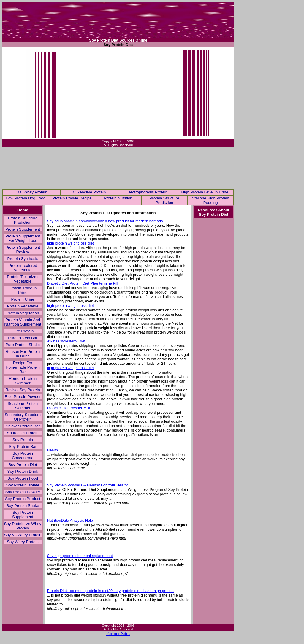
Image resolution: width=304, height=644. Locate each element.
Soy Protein (23, 440)
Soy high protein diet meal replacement (80, 556)
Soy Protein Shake (23, 506)
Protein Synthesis (23, 259)
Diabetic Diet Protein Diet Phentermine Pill (83, 283)
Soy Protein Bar (23, 446)
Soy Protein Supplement (23, 515)
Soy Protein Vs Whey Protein (23, 526)
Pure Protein (23, 331)
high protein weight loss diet (70, 243)
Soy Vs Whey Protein (23, 535)
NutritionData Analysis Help (70, 520)
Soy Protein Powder (23, 492)
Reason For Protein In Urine (23, 354)
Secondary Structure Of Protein (23, 417)
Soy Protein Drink (23, 471)
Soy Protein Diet (23, 465)
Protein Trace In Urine (23, 290)
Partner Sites (118, 633)
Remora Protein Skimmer (23, 381)
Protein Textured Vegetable (23, 268)
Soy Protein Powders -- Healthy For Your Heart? (87, 485)
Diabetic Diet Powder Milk (69, 408)
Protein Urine (23, 299)
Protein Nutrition (118, 198)
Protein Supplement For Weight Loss (23, 238)
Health (52, 450)
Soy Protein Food (23, 478)
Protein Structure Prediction (164, 200)
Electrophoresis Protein (147, 192)
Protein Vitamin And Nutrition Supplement (23, 322)
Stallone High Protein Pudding (211, 200)
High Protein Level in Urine (205, 192)
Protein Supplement (23, 229)
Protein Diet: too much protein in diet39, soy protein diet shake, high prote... (110, 591)
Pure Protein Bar (23, 338)
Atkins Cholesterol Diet (66, 341)
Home (23, 210)
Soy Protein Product (23, 499)
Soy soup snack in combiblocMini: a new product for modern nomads (105, 221)
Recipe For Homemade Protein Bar (23, 367)
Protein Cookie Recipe (72, 198)
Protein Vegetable (23, 306)
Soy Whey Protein (23, 542)
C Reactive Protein (89, 192)
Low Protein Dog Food (26, 198)
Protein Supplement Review (23, 250)
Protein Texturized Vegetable (23, 279)
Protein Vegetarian (23, 313)
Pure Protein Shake (23, 345)
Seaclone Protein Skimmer (23, 406)
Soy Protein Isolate (23, 485)
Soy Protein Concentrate (23, 456)
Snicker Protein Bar (23, 426)
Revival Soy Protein (23, 390)
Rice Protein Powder (23, 397)
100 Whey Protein (31, 192)
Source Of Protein (23, 433)
